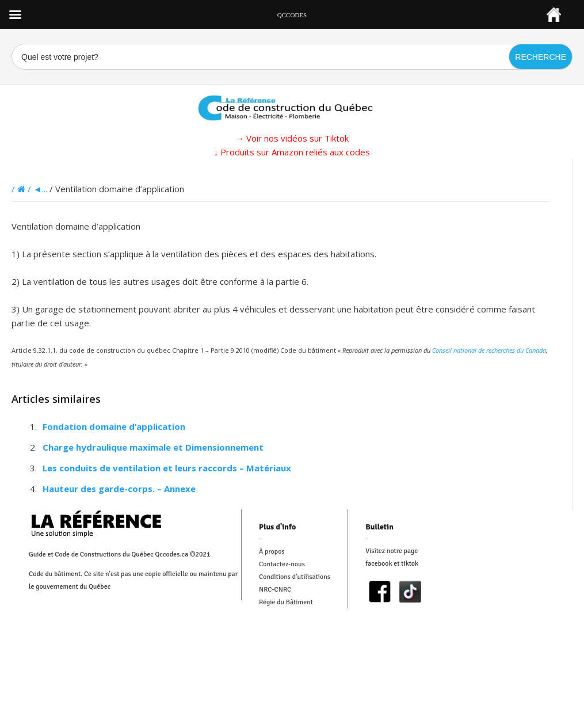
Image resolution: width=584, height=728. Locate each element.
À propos (272, 552)
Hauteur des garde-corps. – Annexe (119, 489)
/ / (22, 189)
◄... (40, 189)
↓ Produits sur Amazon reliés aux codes (292, 152)
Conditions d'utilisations (295, 577)
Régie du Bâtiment (286, 602)
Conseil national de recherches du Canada (489, 350)
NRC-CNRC (275, 590)
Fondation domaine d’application (114, 426)
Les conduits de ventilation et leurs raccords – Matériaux (167, 468)
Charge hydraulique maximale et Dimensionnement (153, 447)
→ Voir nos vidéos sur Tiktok (292, 138)
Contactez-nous (282, 564)
